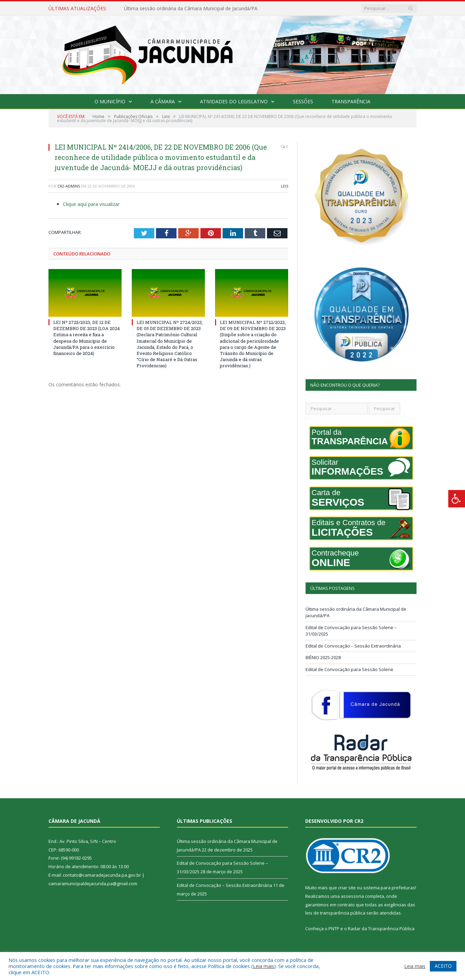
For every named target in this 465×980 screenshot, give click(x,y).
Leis (285, 186)
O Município (110, 101)
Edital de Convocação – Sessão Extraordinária (353, 646)
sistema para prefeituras (389, 888)
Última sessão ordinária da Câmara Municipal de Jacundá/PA (191, 9)
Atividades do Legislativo (234, 101)
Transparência (351, 101)
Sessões (303, 101)
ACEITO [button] (443, 966)
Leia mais (264, 966)
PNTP (334, 929)
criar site (347, 888)
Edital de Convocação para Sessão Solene (349, 669)
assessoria (352, 896)
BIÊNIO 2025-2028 (323, 657)
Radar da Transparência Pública (381, 929)
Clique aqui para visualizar (91, 204)
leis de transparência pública (335, 913)
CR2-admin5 (69, 186)
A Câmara (163, 101)
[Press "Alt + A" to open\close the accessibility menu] (457, 499)
